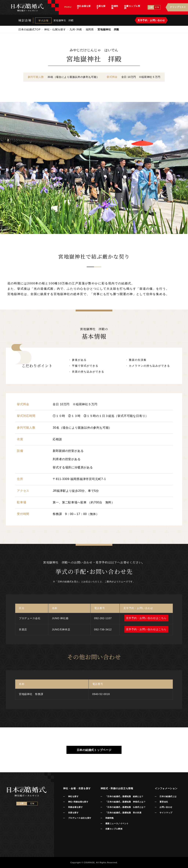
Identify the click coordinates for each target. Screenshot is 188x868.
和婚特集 (110, 818)
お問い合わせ (166, 807)
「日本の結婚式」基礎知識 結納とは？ (124, 796)
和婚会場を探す (76, 807)
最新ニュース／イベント (117, 823)
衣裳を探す (73, 813)
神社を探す (73, 796)
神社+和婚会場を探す (78, 802)
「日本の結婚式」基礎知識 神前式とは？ (125, 802)
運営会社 (164, 802)
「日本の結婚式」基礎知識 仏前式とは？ (125, 807)
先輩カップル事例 (114, 829)
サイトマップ (166, 813)
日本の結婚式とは (168, 796)
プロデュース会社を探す (80, 818)
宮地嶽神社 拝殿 (63, 20)
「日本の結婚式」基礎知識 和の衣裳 (123, 813)
